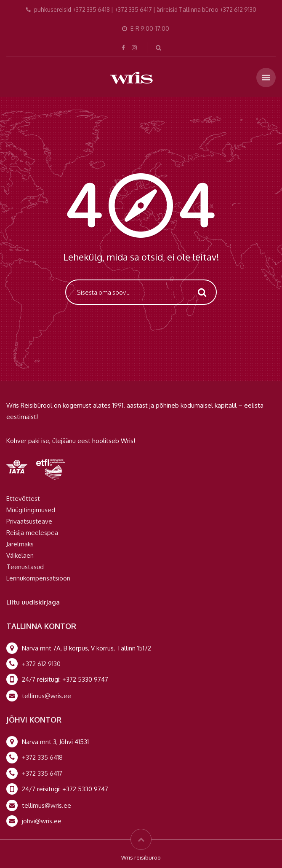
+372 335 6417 (42, 773)
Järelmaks (20, 544)
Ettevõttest (23, 498)
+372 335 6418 (42, 757)
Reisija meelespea (32, 533)
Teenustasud (25, 567)
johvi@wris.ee (42, 821)
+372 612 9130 (41, 664)
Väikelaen (20, 555)
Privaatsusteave (29, 521)
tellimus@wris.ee (47, 696)
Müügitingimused (31, 510)
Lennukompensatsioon (38, 578)
